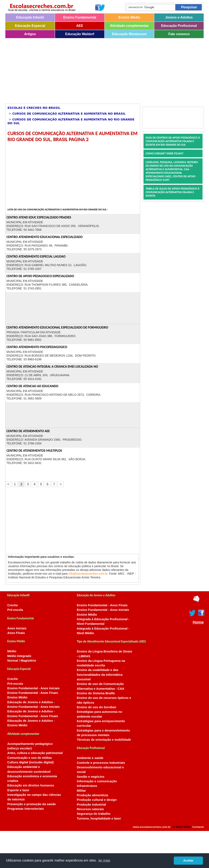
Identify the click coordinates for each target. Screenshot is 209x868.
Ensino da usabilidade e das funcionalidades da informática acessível (100, 675)
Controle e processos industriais (101, 763)
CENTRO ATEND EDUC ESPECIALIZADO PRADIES (39, 217)
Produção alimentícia (92, 795)
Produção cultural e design (97, 800)
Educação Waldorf (80, 34)
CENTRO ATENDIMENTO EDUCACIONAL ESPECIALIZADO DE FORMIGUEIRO (57, 327)
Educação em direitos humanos (31, 785)
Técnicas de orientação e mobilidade (104, 740)
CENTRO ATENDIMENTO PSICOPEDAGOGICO (37, 347)
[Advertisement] (92, 69)
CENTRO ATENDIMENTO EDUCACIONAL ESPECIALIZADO (45, 237)
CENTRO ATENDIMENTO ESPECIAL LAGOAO (36, 256)
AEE (80, 26)
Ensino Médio (129, 17)
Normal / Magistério (22, 661)
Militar (81, 791)
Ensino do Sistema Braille (96, 693)
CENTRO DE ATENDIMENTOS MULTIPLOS (34, 451)
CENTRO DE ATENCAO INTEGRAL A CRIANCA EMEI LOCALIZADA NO (52, 366)
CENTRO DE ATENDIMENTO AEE (28, 431)
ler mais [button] (104, 860)
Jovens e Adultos (179, 17)
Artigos (30, 34)
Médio (12, 651)
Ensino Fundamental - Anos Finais (33, 693)
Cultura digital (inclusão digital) (30, 762)
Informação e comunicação (97, 781)
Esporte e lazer (18, 790)
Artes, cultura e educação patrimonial (35, 753)
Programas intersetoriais (26, 809)
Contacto (198, 827)
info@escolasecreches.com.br (88, 574)
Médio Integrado (19, 656)
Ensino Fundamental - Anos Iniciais (33, 688)
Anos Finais (16, 633)
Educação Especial (30, 26)
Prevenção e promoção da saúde (31, 804)
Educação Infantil (30, 17)
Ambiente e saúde (90, 758)
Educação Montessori (129, 34)
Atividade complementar (129, 26)
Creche (13, 605)
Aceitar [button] (188, 861)
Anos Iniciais (17, 628)
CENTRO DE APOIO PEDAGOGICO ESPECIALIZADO (40, 276)
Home (198, 622)
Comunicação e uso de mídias (30, 758)
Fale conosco (179, 34)
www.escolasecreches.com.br (152, 827)
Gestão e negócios (91, 777)
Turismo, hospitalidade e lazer (99, 818)
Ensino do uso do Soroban (96, 707)
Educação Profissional (179, 26)
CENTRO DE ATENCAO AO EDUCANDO (32, 386)
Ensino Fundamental (80, 17)
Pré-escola (15, 610)
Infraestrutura (87, 786)
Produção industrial (91, 805)
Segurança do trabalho (94, 814)
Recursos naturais (90, 809)
